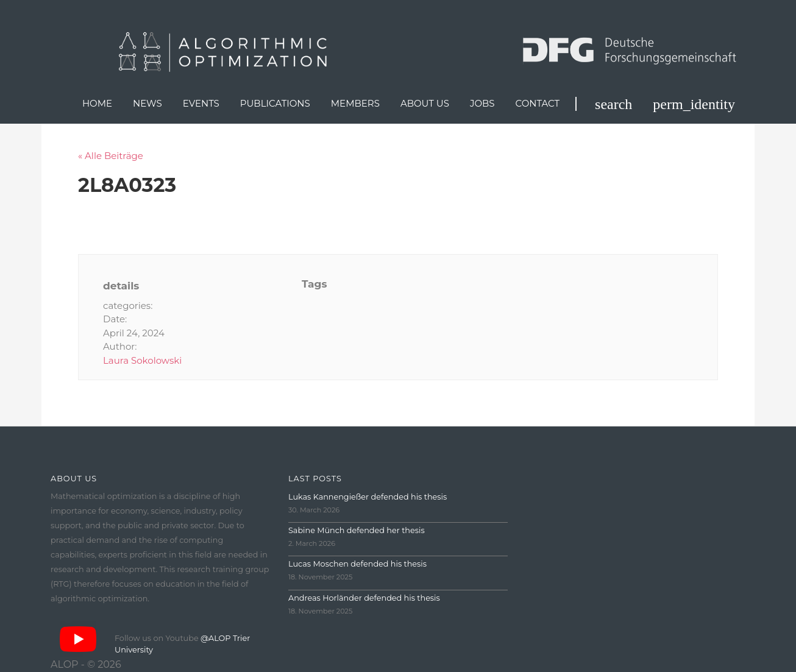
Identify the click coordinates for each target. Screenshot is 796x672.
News (147, 103)
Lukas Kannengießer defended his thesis (368, 497)
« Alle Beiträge (111, 156)
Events (201, 103)
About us (425, 103)
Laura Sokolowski (142, 360)
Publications (275, 103)
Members (355, 103)
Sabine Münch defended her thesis (357, 530)
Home (97, 103)
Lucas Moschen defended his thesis (357, 564)
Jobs (482, 103)
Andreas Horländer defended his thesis (364, 598)
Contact (538, 103)
